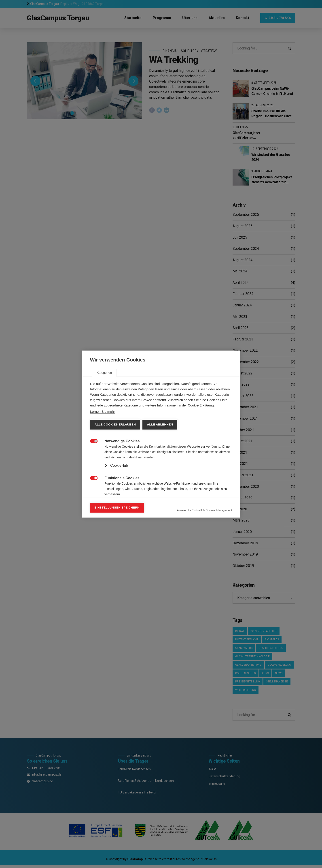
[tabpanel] (161, 476)
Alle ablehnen (160, 424)
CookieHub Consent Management (212, 510)
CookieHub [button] (119, 465)
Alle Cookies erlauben (115, 424)
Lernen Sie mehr (103, 412)
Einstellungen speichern (117, 508)
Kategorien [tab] (104, 373)
